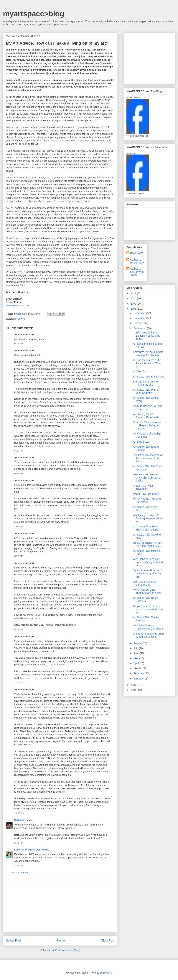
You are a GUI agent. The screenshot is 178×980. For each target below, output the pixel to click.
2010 (134, 298)
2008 (134, 309)
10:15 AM (19, 683)
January (139, 679)
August (138, 643)
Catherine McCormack (137, 261)
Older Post (108, 940)
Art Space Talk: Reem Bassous (145, 599)
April (136, 663)
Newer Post (13, 940)
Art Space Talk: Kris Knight (148, 377)
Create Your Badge (135, 193)
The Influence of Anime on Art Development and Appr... (148, 458)
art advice (20, 319)
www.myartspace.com (18, 305)
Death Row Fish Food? (146, 494)
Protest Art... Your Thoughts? (143, 487)
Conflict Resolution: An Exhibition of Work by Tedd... (146, 336)
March (137, 668)
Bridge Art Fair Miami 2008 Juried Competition (148, 635)
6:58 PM (19, 473)
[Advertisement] (60, 906)
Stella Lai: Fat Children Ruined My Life (146, 383)
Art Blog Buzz (141, 371)
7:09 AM (19, 527)
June (137, 653)
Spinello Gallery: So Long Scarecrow (148, 408)
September (140, 328)
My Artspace (132, 153)
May (136, 658)
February (139, 673)
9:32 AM (19, 629)
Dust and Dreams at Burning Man (145, 583)
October (139, 323)
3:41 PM (19, 843)
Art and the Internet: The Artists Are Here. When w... (147, 363)
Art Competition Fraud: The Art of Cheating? (146, 528)
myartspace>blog (34, 14)
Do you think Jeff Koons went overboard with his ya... (148, 609)
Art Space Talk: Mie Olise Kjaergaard (147, 468)
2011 (134, 293)
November (140, 318)
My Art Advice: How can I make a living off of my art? (147, 573)
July (136, 648)
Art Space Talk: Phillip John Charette (145, 391)
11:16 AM (19, 813)
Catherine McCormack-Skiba (137, 272)
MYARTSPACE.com (136, 97)
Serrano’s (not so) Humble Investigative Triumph (148, 354)
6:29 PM (19, 451)
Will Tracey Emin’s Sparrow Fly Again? (146, 416)
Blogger (107, 973)
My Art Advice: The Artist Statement (147, 500)
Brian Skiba (137, 253)
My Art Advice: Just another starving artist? (147, 591)
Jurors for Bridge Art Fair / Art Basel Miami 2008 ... (148, 544)
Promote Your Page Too (137, 136)
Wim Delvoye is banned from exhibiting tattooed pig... (148, 562)
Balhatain (20, 820)
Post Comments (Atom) (68, 950)
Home (61, 940)
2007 (134, 685)
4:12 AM (19, 866)
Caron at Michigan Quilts (28, 850)
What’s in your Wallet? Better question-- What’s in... (148, 518)
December (140, 313)
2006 (134, 690)
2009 (134, 304)
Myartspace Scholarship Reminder (147, 435)
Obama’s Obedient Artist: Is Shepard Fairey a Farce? (147, 425)
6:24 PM (19, 344)
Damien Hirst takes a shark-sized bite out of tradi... (147, 478)
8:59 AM (19, 556)
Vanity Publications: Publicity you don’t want (148, 627)
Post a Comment (20, 873)
